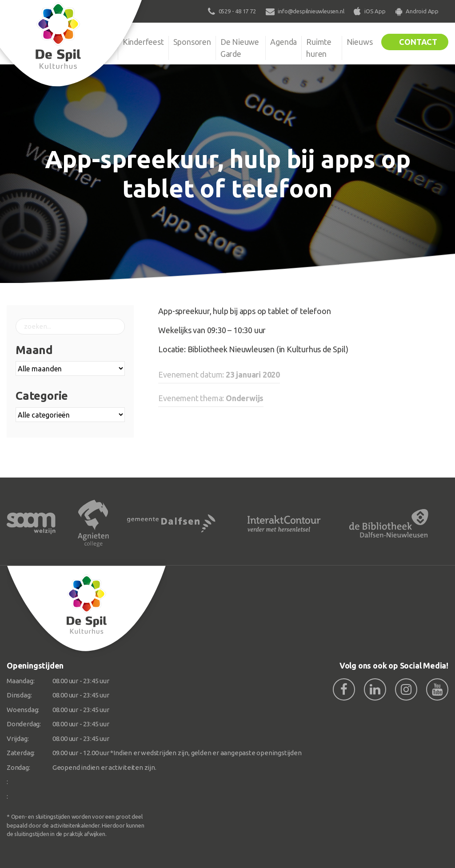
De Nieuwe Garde (240, 48)
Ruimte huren (319, 48)
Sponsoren (192, 42)
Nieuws (360, 42)
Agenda (283, 42)
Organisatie (93, 42)
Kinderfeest (143, 42)
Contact (418, 42)
